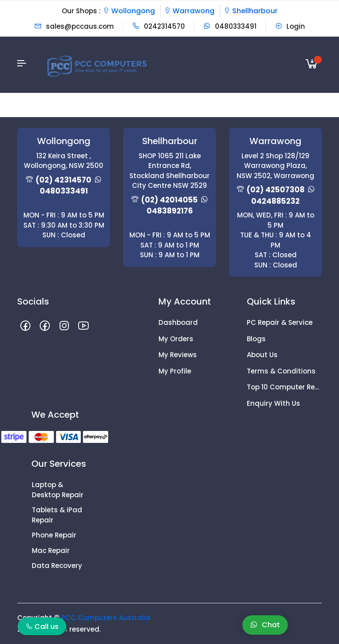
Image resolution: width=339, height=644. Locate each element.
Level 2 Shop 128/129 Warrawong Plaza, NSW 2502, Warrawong (275, 166)
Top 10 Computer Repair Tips (284, 387)
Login (290, 26)
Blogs (256, 339)
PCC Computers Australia (106, 618)
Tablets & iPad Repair (57, 515)
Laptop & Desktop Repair (58, 490)
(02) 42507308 (276, 190)
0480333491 (230, 26)
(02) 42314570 (64, 180)
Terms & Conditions (281, 371)
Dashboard (178, 322)
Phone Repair (54, 535)
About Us (262, 355)
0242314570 (158, 26)
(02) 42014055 (169, 200)
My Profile (175, 371)
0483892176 (170, 211)
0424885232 (275, 201)
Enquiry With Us (273, 403)
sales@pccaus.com (74, 26)
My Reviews (178, 355)
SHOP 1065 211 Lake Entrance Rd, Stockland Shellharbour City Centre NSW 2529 (169, 171)
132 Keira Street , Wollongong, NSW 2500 (64, 161)
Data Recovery (57, 566)
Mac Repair (51, 551)
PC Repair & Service (280, 322)
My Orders (176, 339)
